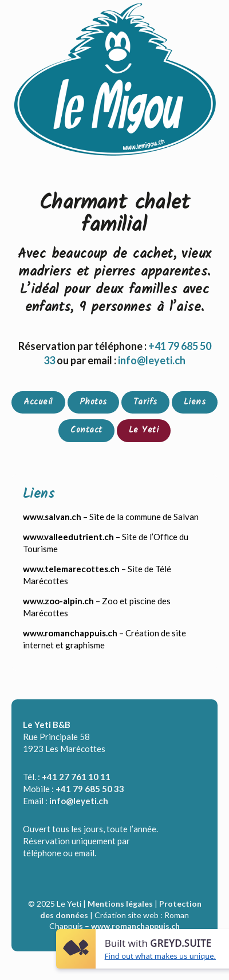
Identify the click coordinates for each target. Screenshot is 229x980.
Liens (195, 402)
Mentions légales (120, 904)
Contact (86, 430)
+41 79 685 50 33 (90, 789)
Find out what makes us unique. (160, 956)
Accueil (38, 402)
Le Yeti (144, 430)
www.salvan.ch (52, 517)
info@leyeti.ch (79, 801)
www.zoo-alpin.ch (58, 601)
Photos (93, 402)
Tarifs (145, 402)
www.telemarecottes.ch (71, 569)
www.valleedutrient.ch (68, 537)
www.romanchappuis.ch (70, 633)
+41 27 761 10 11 (76, 777)
